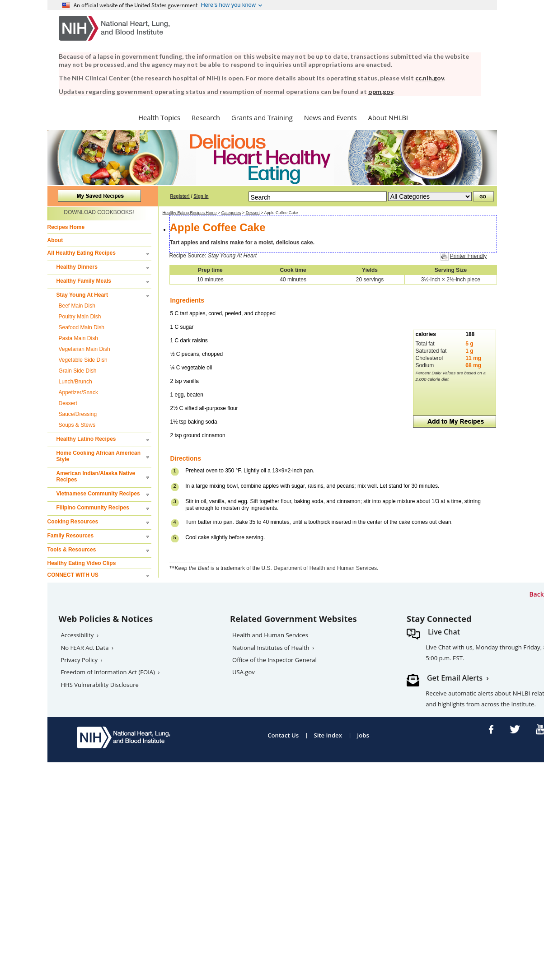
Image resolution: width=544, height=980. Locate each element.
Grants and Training (262, 117)
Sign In (201, 196)
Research (206, 117)
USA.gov (244, 672)
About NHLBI (388, 117)
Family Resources (71, 536)
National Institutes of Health (271, 648)
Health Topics (159, 117)
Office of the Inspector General (274, 660)
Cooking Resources (73, 522)
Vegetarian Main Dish (84, 349)
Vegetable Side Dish (83, 360)
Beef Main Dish (77, 306)
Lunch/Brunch (75, 382)
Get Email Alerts (455, 678)
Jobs (363, 735)
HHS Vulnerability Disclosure (100, 685)
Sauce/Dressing (78, 414)
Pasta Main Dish (78, 338)
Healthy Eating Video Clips (82, 563)
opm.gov (381, 91)
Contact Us (283, 735)
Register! (180, 196)
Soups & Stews (77, 425)
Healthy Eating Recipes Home (190, 213)
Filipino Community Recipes (93, 508)
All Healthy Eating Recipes (82, 253)
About (55, 240)
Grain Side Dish (78, 371)
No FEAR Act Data (85, 648)
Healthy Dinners (77, 267)
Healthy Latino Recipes (86, 439)
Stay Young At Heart (82, 295)
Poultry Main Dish (80, 317)
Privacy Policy (80, 660)
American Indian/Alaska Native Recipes (96, 476)
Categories (231, 213)
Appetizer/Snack (78, 392)
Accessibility (77, 635)
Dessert (68, 403)
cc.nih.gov (429, 78)
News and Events (331, 117)
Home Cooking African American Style (98, 456)
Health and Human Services (270, 635)
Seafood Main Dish (82, 327)
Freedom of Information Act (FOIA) (108, 672)
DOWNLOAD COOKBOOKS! (99, 212)
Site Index (328, 735)
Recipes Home (66, 227)
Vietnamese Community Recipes (98, 494)
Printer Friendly (468, 256)
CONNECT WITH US (73, 575)
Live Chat (444, 632)
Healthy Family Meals (84, 281)
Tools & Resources (72, 550)
